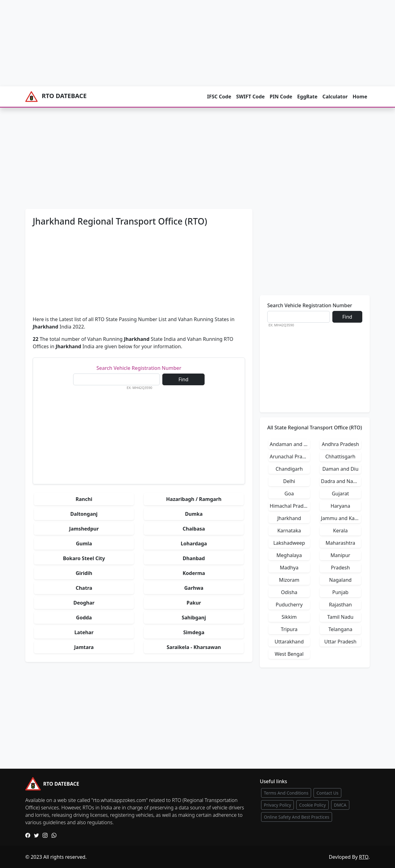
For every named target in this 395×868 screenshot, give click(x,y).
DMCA (340, 805)
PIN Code (281, 97)
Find (183, 379)
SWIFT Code (250, 97)
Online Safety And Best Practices (297, 817)
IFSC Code (219, 97)
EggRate (307, 97)
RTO (364, 857)
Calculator (335, 97)
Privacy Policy (277, 805)
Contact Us (327, 793)
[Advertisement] (185, 43)
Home (360, 97)
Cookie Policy (312, 805)
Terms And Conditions (286, 793)
